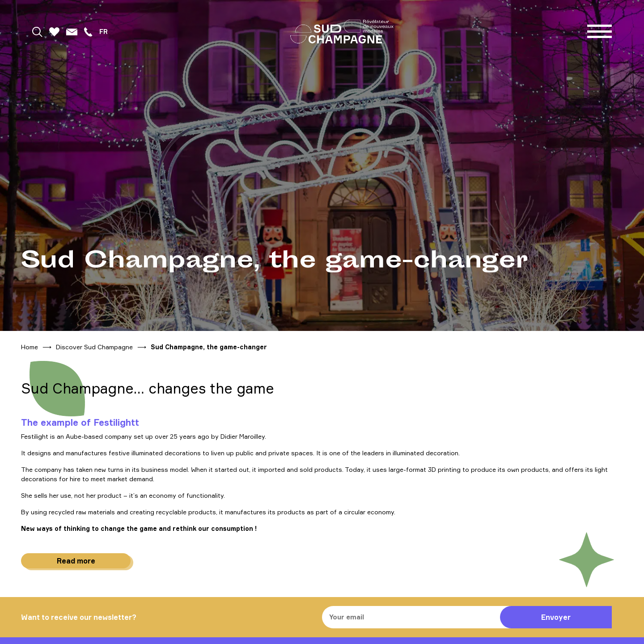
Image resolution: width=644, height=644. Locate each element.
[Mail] (72, 31)
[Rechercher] (37, 31)
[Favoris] (54, 31)
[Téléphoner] (88, 31)
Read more (76, 561)
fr (104, 32)
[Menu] (600, 32)
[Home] (342, 31)
